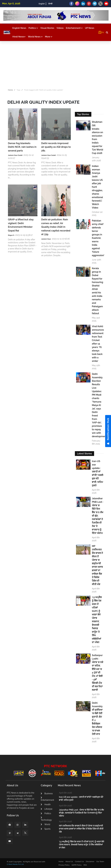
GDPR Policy (77, 865)
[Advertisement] (55, 64)
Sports (46, 829)
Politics (33, 28)
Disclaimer (90, 862)
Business (47, 794)
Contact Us (79, 862)
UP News (90, 28)
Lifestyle (47, 809)
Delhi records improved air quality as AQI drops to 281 (56, 147)
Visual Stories (47, 28)
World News (35, 37)
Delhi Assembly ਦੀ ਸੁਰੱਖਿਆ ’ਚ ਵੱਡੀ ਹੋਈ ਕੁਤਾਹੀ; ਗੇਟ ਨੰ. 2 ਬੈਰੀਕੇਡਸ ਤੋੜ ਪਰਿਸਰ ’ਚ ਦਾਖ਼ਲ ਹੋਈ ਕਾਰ (97, 718)
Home (10, 90)
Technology (46, 819)
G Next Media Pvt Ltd (15, 864)
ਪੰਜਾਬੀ (50, 4)
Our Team (100, 862)
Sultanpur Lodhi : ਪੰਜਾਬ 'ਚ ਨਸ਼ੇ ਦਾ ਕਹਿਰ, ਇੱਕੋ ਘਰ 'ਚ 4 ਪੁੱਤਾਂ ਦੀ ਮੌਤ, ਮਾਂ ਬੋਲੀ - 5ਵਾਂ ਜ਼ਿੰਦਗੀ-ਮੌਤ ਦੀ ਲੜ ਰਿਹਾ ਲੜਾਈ (98, 673)
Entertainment (74, 28)
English (42, 4)
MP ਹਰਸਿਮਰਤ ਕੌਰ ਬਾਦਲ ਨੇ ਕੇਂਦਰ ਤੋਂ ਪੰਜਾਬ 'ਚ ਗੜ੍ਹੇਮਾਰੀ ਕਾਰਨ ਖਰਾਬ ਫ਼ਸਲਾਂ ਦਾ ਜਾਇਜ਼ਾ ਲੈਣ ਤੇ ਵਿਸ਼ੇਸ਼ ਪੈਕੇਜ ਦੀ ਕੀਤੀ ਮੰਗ (97, 565)
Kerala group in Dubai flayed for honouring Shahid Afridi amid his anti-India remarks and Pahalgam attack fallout (98, 291)
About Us (69, 862)
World (45, 824)
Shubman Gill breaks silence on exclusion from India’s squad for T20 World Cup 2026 (98, 138)
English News (19, 28)
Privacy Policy (64, 865)
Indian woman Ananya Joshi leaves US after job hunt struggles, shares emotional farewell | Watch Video (97, 187)
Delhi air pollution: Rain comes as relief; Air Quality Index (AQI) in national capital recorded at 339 (56, 227)
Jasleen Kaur (46, 239)
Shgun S (11, 235)
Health (46, 804)
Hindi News (19, 37)
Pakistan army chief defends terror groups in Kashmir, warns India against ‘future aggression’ (98, 238)
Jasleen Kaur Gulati (15, 155)
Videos (60, 28)
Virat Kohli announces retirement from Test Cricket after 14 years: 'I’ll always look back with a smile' (98, 344)
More (49, 37)
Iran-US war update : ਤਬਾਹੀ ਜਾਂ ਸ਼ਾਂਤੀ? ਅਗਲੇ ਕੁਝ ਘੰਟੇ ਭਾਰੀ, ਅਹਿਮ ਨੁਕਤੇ (98, 473)
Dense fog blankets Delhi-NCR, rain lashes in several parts (22, 147)
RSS (85, 865)
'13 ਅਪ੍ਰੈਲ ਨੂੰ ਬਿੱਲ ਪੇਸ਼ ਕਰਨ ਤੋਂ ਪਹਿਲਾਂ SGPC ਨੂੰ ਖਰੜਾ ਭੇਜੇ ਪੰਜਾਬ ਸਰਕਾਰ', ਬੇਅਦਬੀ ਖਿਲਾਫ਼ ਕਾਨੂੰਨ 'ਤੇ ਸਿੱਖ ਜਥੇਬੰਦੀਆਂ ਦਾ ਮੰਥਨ (97, 620)
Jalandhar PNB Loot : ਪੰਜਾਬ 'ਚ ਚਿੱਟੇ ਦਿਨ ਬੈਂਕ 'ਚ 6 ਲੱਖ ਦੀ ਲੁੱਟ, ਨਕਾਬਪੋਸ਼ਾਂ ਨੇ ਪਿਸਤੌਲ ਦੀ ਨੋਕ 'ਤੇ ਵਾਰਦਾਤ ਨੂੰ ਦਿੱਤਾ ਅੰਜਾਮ (98, 516)
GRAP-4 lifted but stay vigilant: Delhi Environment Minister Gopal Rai (21, 225)
